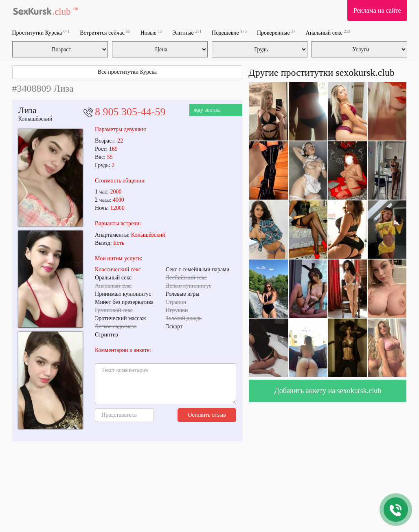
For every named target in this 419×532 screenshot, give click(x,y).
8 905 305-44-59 (130, 112)
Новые (151, 32)
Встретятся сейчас (105, 32)
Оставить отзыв (207, 415)
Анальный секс (328, 32)
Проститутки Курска (41, 32)
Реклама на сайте (377, 10)
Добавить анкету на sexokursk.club (328, 391)
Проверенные (276, 32)
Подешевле (229, 32)
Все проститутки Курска (127, 72)
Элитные (187, 32)
